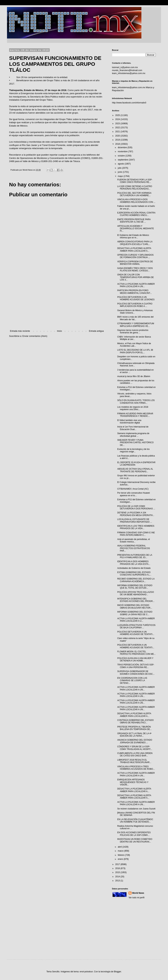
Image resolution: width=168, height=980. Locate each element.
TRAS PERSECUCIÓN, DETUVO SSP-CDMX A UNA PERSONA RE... (136, 666)
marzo (121, 851)
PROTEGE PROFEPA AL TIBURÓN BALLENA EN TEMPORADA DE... (134, 728)
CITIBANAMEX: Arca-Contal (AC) (133, 489)
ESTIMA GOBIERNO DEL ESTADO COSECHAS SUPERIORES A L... (134, 574)
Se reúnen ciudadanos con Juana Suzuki (136, 809)
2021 (118, 132)
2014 (118, 877)
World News (138, 893)
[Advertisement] (57, 301)
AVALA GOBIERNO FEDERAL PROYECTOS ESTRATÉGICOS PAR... (134, 548)
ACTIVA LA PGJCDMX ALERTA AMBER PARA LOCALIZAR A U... (136, 620)
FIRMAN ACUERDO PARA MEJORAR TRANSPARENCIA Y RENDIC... (135, 415)
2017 (118, 864)
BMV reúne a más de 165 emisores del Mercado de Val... (135, 318)
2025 (118, 115)
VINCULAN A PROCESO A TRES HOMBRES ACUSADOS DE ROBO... (136, 768)
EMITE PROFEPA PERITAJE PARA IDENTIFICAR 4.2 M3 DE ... (134, 221)
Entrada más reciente (20, 331)
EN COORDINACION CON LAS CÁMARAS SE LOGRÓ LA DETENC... (132, 681)
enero (121, 859)
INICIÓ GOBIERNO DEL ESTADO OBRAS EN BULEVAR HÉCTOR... (135, 606)
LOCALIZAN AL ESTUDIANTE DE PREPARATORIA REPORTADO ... (135, 521)
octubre (122, 156)
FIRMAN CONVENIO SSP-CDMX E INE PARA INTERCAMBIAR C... (136, 534)
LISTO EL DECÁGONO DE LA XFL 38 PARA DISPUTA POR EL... (135, 351)
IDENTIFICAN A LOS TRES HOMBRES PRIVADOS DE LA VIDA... (136, 527)
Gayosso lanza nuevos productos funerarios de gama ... (133, 331)
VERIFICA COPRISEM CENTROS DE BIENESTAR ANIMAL (135, 263)
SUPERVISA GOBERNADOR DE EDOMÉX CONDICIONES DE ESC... (136, 673)
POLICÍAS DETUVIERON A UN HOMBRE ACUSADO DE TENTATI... (136, 633)
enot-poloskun (86, 972)
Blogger (118, 972)
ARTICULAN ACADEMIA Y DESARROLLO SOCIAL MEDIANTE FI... (136, 229)
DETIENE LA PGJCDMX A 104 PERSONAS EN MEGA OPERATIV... (136, 514)
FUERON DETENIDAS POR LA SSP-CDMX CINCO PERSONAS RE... (135, 181)
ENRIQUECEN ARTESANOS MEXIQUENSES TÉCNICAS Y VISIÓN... (133, 782)
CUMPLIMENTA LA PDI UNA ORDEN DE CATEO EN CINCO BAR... (135, 754)
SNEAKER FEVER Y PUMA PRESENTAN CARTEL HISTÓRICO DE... (135, 443)
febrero (121, 855)
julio (120, 168)
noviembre (123, 152)
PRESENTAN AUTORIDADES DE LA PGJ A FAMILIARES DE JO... (135, 556)
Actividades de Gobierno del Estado (134, 568)
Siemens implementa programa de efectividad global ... (133, 435)
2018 (118, 144)
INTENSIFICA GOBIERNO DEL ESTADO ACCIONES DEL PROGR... (136, 600)
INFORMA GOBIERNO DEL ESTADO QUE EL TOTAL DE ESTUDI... (135, 587)
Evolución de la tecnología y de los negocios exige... (133, 450)
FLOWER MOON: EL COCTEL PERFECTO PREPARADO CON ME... (136, 653)
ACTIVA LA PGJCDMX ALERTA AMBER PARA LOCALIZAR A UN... (136, 285)
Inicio (59, 331)
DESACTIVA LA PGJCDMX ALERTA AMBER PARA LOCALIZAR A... (134, 250)
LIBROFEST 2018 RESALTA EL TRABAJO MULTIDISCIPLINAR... (134, 761)
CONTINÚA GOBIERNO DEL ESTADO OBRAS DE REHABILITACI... (135, 721)
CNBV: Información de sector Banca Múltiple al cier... (134, 338)
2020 (118, 136)
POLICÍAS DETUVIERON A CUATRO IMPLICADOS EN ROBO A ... (135, 305)
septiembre (123, 160)
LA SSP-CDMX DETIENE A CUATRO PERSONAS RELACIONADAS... (135, 188)
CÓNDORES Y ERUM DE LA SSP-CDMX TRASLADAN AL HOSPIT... (135, 748)
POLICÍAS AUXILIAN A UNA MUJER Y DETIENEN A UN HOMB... (135, 659)
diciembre (123, 147)
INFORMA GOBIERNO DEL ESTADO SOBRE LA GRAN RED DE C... (135, 613)
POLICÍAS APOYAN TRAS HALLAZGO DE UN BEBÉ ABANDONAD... (136, 593)
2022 (118, 128)
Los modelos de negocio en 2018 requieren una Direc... (133, 408)
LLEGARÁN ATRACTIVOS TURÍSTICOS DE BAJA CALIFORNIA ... (136, 626)
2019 (118, 140)
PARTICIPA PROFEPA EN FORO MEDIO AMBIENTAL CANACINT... (134, 292)
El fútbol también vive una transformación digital (129, 421)
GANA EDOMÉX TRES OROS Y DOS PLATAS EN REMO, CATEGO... (135, 269)
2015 (118, 872)
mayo (121, 176)
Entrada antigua (96, 331)
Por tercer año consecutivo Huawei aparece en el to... (134, 494)
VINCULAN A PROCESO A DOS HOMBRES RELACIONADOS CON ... (136, 201)
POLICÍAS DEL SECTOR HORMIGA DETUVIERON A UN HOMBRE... (134, 194)
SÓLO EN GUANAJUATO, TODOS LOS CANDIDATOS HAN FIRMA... (136, 402)
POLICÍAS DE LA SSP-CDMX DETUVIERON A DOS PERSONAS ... (136, 507)
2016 (118, 868)
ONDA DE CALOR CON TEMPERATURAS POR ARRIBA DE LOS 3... (136, 277)
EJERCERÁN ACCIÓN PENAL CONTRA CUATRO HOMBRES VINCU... (136, 214)
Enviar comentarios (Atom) (35, 336)
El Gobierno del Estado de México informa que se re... (133, 236)
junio (120, 172)
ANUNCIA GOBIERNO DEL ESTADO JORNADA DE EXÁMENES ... (135, 741)
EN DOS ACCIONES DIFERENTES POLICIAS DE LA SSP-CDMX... (134, 834)
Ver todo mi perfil (136, 898)
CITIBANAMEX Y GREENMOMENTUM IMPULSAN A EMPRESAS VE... (136, 325)
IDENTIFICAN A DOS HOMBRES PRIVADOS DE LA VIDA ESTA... (134, 563)
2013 (118, 881)
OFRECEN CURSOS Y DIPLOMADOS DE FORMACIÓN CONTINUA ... (135, 256)
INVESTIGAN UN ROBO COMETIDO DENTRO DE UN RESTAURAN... (135, 840)
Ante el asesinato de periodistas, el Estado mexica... (134, 540)
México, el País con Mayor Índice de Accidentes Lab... (134, 345)
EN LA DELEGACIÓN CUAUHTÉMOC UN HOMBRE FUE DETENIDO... (135, 821)
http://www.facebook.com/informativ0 (129, 103)
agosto (121, 164)
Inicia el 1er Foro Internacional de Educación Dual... (133, 428)
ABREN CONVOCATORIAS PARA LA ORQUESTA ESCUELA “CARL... (135, 243)
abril (120, 847)
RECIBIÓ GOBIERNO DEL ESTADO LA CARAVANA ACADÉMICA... (136, 580)
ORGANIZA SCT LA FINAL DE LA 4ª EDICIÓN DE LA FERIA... (134, 735)
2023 (118, 124)
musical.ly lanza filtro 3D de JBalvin (134, 376)
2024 (118, 119)
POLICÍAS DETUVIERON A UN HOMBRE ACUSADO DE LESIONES (136, 298)
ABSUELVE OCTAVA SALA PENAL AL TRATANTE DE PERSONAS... (135, 470)
